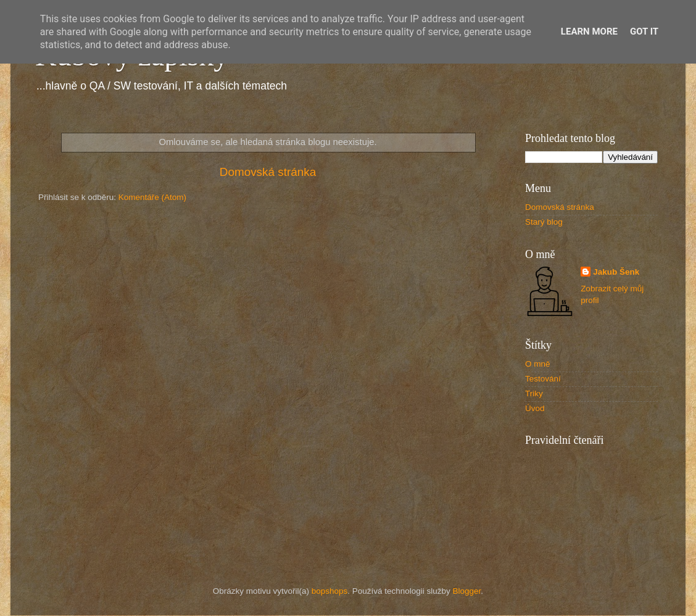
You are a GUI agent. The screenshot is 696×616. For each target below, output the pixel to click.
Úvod (535, 408)
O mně (538, 364)
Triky (534, 393)
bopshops (330, 591)
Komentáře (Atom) (152, 197)
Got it (644, 31)
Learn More (589, 31)
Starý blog (544, 222)
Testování (543, 379)
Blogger (467, 591)
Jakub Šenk (616, 272)
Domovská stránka (268, 172)
